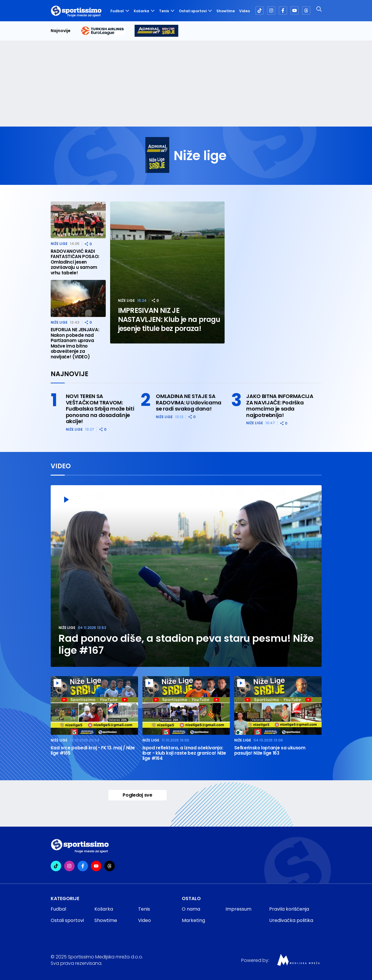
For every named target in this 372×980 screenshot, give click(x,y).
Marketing (193, 920)
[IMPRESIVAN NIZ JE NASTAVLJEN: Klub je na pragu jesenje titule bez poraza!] (167, 272)
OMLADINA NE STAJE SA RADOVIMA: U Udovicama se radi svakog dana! (188, 403)
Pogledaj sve (137, 795)
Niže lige (126, 300)
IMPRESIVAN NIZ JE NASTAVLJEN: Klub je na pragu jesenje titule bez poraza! (169, 319)
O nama (191, 909)
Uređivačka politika (291, 920)
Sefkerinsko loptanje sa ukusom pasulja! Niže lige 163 (270, 751)
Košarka (144, 11)
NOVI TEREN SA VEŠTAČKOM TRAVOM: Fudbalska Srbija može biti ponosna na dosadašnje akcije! (100, 409)
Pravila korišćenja (289, 909)
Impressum (238, 909)
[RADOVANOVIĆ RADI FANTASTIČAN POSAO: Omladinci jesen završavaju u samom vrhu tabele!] (78, 220)
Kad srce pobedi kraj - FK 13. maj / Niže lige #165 (93, 751)
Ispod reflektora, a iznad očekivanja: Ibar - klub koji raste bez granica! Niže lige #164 (184, 753)
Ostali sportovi (195, 11)
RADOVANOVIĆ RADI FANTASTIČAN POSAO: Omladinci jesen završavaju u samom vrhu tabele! (75, 262)
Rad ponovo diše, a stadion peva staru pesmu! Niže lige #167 (186, 644)
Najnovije (61, 31)
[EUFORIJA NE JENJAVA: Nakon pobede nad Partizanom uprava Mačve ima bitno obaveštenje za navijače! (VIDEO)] (78, 298)
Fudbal (120, 11)
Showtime (226, 11)
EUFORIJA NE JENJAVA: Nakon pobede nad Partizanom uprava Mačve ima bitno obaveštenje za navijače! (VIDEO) (75, 343)
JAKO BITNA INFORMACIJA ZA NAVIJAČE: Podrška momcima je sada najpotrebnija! (280, 406)
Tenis (167, 11)
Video (245, 11)
